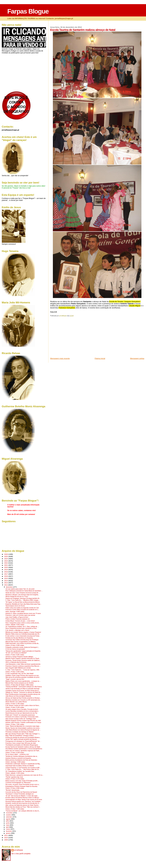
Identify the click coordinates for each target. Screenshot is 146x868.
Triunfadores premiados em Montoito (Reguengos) (22, 745)
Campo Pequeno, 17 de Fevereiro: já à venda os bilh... (23, 768)
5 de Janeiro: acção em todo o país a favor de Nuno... (23, 705)
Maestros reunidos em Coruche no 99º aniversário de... (23, 700)
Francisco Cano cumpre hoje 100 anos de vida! (21, 743)
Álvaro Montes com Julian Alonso (16, 702)
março (8, 829)
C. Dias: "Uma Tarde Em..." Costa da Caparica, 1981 (22, 670)
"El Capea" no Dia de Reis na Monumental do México (23, 602)
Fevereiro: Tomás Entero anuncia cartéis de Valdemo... (23, 660)
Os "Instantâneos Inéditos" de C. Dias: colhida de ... (22, 627)
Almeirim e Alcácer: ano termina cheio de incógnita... (22, 595)
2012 (6, 585)
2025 (6, 556)
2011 (6, 835)
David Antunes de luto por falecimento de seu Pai (21, 713)
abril (8, 827)
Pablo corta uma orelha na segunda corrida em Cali (22, 608)
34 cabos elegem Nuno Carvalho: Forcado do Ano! (22, 709)
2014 (6, 581)
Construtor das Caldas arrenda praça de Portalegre (22, 640)
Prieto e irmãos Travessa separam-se (18, 619)
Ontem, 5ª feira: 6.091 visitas (15, 655)
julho (8, 821)
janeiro (8, 833)
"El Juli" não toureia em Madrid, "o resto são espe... (22, 796)
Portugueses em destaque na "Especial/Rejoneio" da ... (23, 741)
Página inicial (100, 358)
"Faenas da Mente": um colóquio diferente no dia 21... (23, 811)
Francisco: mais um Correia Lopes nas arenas (20, 615)
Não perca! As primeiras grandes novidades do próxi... (23, 677)
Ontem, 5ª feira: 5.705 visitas (15, 704)
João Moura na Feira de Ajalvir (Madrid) (18, 696)
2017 (6, 574)
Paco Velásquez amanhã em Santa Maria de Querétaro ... (24, 591)
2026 (6, 554)
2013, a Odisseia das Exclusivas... (17, 662)
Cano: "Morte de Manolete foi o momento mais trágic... (23, 726)
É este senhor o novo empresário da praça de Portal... (23, 636)
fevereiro (9, 831)
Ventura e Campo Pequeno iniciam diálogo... (20, 657)
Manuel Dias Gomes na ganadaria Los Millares (21, 642)
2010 (6, 838)
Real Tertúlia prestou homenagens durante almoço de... (23, 694)
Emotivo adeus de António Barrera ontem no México (22, 798)
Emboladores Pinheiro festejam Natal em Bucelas (21, 786)
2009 (6, 840)
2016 (6, 576)
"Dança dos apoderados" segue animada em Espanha (23, 651)
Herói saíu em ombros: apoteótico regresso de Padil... (23, 751)
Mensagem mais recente (60, 358)
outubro (9, 815)
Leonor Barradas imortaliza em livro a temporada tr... (22, 711)
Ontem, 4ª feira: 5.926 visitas (15, 672)
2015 (6, 578)
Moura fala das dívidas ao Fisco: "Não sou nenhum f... (23, 807)
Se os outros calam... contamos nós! (17, 754)
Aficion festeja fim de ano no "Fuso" (17, 596)
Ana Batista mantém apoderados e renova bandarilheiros (24, 749)
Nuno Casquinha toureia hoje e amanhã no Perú (21, 628)
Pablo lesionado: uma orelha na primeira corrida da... (23, 643)
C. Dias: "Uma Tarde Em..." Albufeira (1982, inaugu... (22, 600)
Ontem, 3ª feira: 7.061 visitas (15, 724)
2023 (6, 561)
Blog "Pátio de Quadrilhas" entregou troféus (20, 736)
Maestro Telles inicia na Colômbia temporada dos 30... (23, 634)
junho (8, 823)
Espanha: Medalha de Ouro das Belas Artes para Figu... (24, 604)
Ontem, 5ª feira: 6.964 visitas (15, 788)
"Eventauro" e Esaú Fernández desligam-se (20, 794)
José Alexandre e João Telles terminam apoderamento (23, 664)
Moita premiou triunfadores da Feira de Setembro (21, 760)
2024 (6, 559)
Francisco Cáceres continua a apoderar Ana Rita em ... (23, 666)
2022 (6, 563)
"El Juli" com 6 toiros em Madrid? (16, 653)
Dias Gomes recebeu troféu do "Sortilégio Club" (21, 719)
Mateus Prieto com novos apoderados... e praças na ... (23, 681)
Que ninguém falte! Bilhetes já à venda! (18, 668)
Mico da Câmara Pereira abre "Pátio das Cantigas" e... (23, 734)
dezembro (10, 587)
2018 (6, 572)
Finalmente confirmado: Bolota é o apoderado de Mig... (23, 764)
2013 (6, 583)
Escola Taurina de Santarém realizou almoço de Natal (23, 747)
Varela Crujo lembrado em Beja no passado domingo (22, 689)
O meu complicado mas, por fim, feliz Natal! (20, 674)
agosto (8, 819)
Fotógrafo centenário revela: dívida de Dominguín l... (22, 647)
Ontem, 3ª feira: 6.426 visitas (15, 707)
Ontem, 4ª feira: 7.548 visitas (15, 809)
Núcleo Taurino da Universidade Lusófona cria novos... (23, 728)
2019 (6, 570)
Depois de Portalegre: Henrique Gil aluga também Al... (23, 598)
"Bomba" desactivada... (13, 790)
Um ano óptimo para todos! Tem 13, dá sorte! (20, 589)
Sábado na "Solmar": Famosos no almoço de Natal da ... (24, 692)
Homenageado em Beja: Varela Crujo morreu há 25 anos (24, 800)
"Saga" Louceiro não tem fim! (15, 679)
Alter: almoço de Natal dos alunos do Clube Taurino (22, 805)
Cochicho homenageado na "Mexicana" (18, 783)
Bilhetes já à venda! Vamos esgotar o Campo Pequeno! (23, 632)
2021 (6, 565)
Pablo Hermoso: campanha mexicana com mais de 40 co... (24, 775)
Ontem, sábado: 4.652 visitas (15, 625)
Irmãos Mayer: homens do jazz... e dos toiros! (20, 621)
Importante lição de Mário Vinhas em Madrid (20, 766)
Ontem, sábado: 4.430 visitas (15, 773)
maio (8, 825)
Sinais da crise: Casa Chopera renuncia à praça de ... (23, 593)
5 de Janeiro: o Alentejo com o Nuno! (17, 630)
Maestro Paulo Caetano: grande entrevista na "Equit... (23, 658)
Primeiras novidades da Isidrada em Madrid (20, 732)
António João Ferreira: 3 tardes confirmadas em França (23, 722)
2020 (6, 567)
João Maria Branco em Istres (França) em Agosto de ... (23, 730)
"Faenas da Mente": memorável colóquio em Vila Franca (24, 687)
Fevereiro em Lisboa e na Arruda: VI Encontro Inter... (22, 717)
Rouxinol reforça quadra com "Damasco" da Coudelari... (24, 801)
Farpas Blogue (28, 11)
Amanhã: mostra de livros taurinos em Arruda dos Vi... (23, 803)
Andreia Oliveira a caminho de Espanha (18, 758)
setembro (9, 817)
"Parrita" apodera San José (14, 777)
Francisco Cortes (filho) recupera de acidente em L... (22, 610)
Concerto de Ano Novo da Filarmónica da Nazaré (21, 792)
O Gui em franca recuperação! (15, 649)
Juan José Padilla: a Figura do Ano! (17, 617)
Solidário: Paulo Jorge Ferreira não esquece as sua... (23, 675)
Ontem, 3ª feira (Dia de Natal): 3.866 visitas (20, 685)
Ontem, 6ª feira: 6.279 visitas (15, 779)
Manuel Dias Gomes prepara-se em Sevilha (20, 683)
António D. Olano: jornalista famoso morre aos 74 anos (23, 613)
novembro (10, 813)
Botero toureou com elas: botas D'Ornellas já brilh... (22, 781)
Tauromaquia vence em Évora (15, 606)
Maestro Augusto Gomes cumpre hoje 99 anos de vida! (23, 721)
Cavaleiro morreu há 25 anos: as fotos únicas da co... (23, 691)
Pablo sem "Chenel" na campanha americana (20, 715)
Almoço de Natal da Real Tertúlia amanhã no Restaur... (23, 698)
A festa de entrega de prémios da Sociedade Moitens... (23, 738)
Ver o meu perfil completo (21, 854)
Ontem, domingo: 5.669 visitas (15, 762)
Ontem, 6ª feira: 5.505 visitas (15, 645)
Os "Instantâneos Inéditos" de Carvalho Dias (20, 771)
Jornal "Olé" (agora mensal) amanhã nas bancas (21, 739)
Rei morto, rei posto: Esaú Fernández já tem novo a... (23, 784)
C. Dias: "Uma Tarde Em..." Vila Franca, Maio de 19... (23, 769)
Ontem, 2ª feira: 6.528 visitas (15, 753)
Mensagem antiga (137, 358)
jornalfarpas (19, 850)
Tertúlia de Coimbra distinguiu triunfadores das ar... (22, 756)
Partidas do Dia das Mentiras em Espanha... (20, 638)
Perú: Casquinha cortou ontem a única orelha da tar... (23, 623)
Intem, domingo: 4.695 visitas (15, 612)
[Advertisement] (71, 338)
